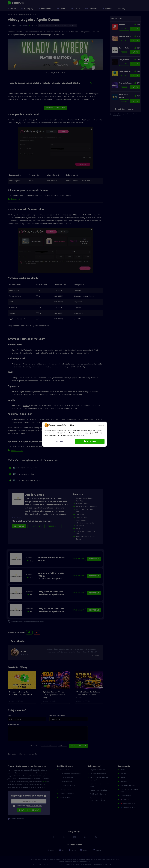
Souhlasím (91, 441)
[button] (101, 425)
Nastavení (59, 441)
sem (82, 435)
